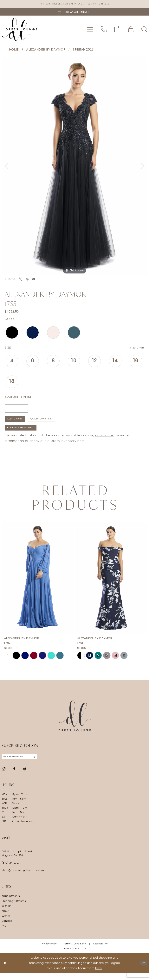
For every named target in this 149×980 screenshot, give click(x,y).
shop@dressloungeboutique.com (23, 878)
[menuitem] (90, 30)
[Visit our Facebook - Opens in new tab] (14, 776)
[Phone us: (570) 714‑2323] (104, 30)
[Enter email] (24, 763)
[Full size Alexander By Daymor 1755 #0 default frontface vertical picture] (74, 167)
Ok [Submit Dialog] (143, 970)
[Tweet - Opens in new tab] (20, 280)
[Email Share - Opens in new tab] (34, 280)
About (6, 918)
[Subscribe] (44, 763)
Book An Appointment (25, 433)
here (99, 975)
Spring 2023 (83, 51)
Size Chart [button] (136, 349)
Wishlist (7, 913)
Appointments (11, 903)
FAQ (4, 933)
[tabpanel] (74, 167)
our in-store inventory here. (63, 447)
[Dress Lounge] (75, 722)
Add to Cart (18, 422)
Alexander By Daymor (46, 51)
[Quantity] (16, 410)
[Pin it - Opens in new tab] (27, 280)
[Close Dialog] (6, 970)
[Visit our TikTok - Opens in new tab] (25, 776)
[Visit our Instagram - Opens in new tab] (4, 776)
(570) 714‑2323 (11, 870)
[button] (90, 30)
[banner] (20, 30)
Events (6, 923)
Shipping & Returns (14, 908)
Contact (7, 928)
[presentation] (38, 583)
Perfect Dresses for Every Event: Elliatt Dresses (74, 4)
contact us (104, 441)
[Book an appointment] (74, 13)
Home (14, 51)
